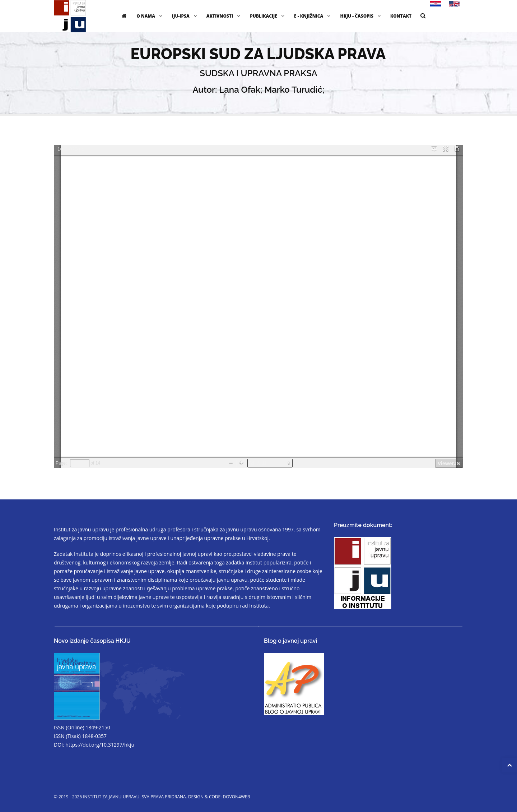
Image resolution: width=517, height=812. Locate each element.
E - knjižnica (313, 16)
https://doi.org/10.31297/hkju (100, 745)
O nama (150, 16)
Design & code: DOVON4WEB (219, 797)
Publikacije (268, 16)
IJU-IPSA (185, 16)
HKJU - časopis (361, 16)
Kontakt (401, 16)
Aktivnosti (224, 16)
